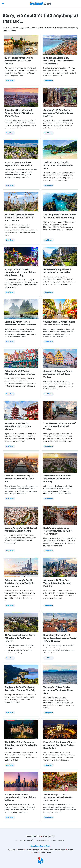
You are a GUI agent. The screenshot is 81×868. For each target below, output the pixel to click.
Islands (35, 853)
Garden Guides (47, 850)
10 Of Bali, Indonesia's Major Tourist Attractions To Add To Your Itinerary (19, 218)
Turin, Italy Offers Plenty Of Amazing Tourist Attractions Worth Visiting (19, 113)
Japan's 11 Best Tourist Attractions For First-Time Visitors (18, 426)
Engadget (11, 850)
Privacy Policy (49, 836)
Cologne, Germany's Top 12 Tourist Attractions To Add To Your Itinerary (19, 583)
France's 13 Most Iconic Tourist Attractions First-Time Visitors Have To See (59, 745)
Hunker (71, 850)
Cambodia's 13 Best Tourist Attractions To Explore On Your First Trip (59, 113)
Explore (36, 850)
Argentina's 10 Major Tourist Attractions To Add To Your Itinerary (58, 479)
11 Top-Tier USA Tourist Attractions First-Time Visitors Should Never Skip (20, 272)
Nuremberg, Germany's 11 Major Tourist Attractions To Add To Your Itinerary (60, 638)
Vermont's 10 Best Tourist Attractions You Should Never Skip (58, 690)
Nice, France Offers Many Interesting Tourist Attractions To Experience (59, 61)
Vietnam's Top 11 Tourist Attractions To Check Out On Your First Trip (58, 797)
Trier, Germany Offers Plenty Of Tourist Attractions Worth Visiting (59, 426)
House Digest (60, 850)
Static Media (27, 840)
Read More (9, 81)
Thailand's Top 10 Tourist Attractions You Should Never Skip (58, 165)
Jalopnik (20, 850)
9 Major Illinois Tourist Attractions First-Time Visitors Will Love (20, 797)
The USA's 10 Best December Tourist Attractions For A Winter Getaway (21, 745)
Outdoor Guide (46, 853)
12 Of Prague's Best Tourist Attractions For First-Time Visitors (19, 61)
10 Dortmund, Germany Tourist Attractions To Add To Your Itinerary (20, 638)
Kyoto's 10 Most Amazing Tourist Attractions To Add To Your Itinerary (58, 531)
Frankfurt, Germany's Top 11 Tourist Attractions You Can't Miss (19, 479)
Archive (37, 836)
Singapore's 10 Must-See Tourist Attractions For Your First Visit (57, 583)
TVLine (28, 850)
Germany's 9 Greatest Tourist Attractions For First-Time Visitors (58, 374)
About (29, 836)
